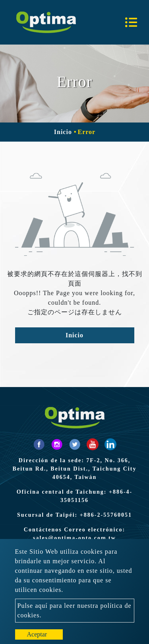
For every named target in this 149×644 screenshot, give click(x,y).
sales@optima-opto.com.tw (74, 538)
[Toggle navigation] (131, 22)
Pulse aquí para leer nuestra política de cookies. (74, 610)
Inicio (63, 132)
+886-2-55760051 (106, 515)
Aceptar (37, 634)
